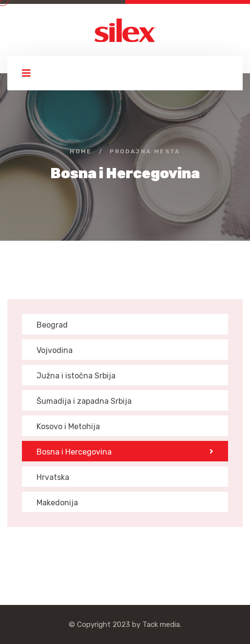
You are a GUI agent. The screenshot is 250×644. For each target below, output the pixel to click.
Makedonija (57, 503)
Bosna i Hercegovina (125, 452)
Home (81, 151)
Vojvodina (55, 350)
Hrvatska (53, 477)
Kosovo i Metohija (68, 426)
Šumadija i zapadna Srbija (84, 401)
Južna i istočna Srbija (76, 376)
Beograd (52, 325)
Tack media (161, 624)
